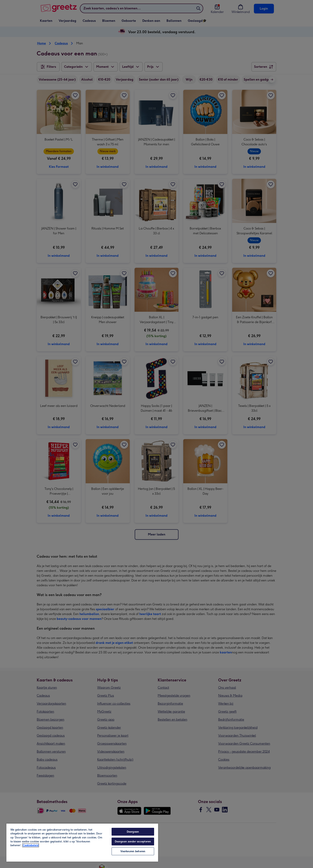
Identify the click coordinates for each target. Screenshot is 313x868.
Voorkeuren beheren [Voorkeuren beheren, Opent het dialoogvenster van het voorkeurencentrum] (133, 851)
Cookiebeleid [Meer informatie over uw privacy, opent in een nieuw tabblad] (31, 845)
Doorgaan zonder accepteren (133, 842)
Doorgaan (133, 832)
